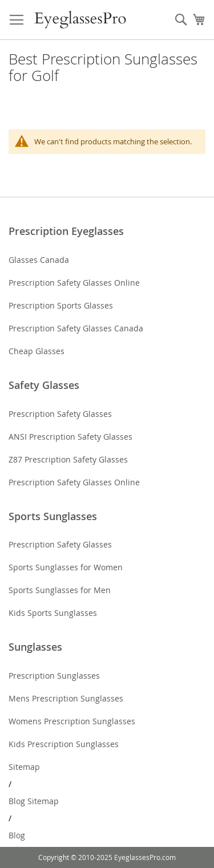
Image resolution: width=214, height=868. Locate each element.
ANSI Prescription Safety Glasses (70, 437)
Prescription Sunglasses (54, 676)
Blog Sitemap (34, 801)
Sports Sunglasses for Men (60, 590)
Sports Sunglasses (53, 516)
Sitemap (24, 767)
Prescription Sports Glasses (61, 305)
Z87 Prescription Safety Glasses (68, 459)
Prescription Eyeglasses (66, 231)
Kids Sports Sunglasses (53, 613)
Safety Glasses (44, 385)
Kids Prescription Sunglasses (64, 744)
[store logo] (81, 20)
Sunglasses (35, 647)
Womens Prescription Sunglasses (72, 721)
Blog (17, 835)
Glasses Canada (39, 260)
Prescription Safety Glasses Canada (76, 328)
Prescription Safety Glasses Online (74, 283)
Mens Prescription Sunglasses (66, 698)
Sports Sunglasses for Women (66, 567)
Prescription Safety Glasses (60, 414)
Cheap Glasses (37, 351)
